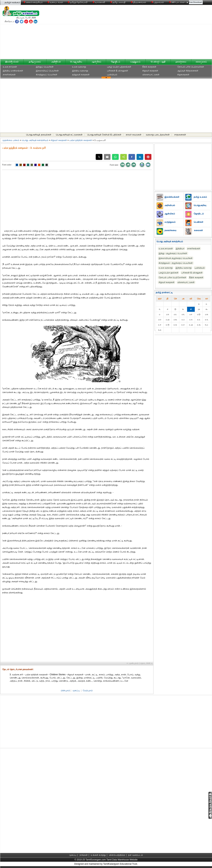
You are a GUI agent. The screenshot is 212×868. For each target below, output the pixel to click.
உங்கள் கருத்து (98, 855)
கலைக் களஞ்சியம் (33, 2)
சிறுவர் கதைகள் (150, 71)
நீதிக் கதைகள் (149, 67)
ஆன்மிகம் (96, 62)
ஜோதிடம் (116, 62)
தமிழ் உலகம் (35, 62)
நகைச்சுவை (181, 62)
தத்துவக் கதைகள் (81, 75)
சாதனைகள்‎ (180, 135)
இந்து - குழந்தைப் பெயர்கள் (173, 253)
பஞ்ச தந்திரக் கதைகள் (81, 140)
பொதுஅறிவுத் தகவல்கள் (39, 135)
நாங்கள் (84, 855)
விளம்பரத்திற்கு (117, 855)
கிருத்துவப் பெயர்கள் (47, 75)
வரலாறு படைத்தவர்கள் (158, 135)
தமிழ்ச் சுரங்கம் (12, 2)
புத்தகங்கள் (158, 2)
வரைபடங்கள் (55, 2)
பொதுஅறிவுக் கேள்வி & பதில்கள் (104, 135)
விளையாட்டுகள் (151, 75)
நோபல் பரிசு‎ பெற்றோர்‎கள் (173, 277)
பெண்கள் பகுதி (158, 62)
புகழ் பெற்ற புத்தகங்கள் (119, 67)
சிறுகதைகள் (183, 75)
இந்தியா (180, 249)
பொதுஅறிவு (76, 62)
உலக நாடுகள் (10, 67)
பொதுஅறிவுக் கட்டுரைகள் (69, 135)
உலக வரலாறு (79, 67)
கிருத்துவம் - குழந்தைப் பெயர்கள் (176, 263)
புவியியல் (112, 75)
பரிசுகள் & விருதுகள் (118, 71)
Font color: (7, 165)
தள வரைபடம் (135, 855)
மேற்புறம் (88, 691)
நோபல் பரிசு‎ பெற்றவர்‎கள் (191, 67)
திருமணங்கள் (139, 2)
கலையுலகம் (201, 62)
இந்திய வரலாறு (80, 71)
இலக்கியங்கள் (12, 62)
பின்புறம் (65, 691)
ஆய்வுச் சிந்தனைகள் (188, 71)
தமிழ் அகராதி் (118, 2)
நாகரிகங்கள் (9, 75)
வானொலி (99, 2)
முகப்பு (76, 691)
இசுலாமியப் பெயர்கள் (47, 71)
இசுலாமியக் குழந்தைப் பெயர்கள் (176, 258)
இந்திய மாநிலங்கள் (13, 71)
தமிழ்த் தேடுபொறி (78, 2)
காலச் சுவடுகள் (133, 135)
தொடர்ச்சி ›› (146, 663)
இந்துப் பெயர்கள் (45, 67)
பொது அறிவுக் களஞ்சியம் (35, 140)
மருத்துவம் (135, 62)
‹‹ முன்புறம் (132, 663)
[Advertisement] (142, 33)
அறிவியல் (56, 62)
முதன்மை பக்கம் (11, 140)
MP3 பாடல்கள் (177, 2)
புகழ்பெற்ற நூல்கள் (169, 273)
